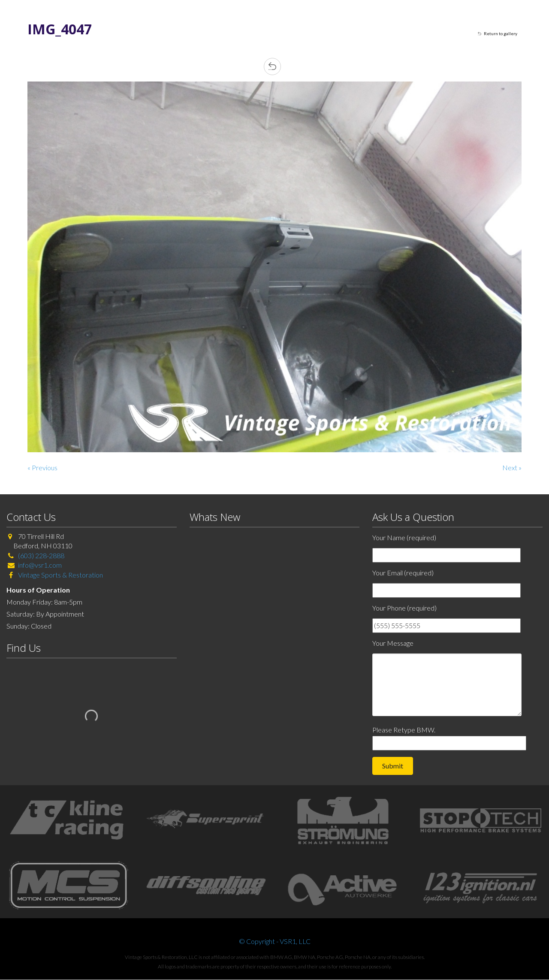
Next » (512, 467)
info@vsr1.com (40, 565)
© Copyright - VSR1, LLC (275, 941)
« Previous (42, 467)
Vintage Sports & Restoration (60, 575)
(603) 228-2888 (41, 555)
